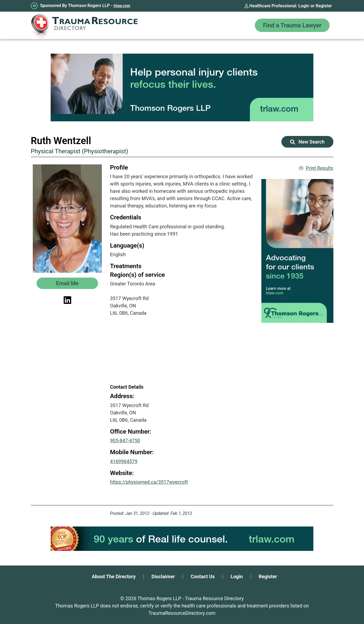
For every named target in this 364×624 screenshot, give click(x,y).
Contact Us (203, 576)
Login (304, 6)
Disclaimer (163, 576)
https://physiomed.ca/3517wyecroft (149, 482)
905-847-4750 (125, 441)
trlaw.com (122, 6)
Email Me (67, 283)
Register (324, 6)
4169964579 (124, 461)
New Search (307, 142)
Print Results (316, 168)
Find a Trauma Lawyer (292, 25)
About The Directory (114, 576)
